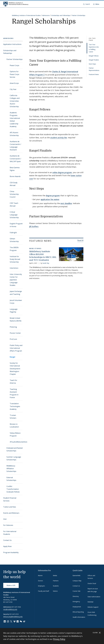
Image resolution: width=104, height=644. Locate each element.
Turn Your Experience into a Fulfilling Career (94, 48)
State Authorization (94, 597)
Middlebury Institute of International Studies (26, 15)
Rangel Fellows (94, 56)
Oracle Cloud (92, 583)
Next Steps (92, 64)
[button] (87, 4)
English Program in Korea (16, 225)
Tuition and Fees (10, 507)
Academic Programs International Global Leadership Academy (15, 120)
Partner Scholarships (79, 15)
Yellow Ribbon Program (15, 434)
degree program (53, 196)
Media (55, 575)
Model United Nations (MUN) (16, 319)
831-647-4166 (16, 607)
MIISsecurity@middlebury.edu (13, 617)
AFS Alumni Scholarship (14, 134)
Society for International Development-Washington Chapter (15, 369)
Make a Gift (11, 585)
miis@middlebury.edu (10, 609)
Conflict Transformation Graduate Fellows (13, 489)
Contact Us (7, 540)
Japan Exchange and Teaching (16, 293)
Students (56, 586)
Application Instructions (12, 44)
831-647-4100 (8, 602)
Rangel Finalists (94, 60)
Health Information (79, 617)
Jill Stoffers (34, 226)
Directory (76, 596)
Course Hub (76, 591)
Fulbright (13, 233)
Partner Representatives (94, 69)
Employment (77, 607)
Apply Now (7, 546)
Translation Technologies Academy (15, 406)
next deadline (66, 203)
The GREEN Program (14, 249)
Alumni (40, 575)
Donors (40, 581)
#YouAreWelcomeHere (16, 442)
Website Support (93, 607)
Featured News (94, 74)
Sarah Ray (46, 263)
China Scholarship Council (14, 194)
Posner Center (15, 333)
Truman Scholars (13, 417)
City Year (13, 89)
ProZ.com (13, 339)
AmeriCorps (14, 83)
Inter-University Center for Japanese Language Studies (16, 280)
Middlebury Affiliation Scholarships (11, 469)
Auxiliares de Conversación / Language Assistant (15, 146)
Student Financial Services (10, 499)
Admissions (46, 15)
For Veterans (8, 525)
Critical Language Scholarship (14, 215)
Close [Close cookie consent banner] (97, 633)
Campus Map (77, 581)
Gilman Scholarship (14, 240)
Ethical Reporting (78, 612)
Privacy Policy (59, 639)
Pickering (13, 327)
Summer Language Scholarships (14, 458)
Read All (80, 240)
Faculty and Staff (43, 591)
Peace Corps (14, 65)
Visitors (55, 591)
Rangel (12, 357)
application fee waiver (50, 199)
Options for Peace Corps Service (14, 74)
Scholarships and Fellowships (61, 15)
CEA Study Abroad (14, 184)
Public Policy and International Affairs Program (16, 348)
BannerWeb (76, 575)
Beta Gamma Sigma (15, 169)
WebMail (90, 602)
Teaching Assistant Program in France (14, 393)
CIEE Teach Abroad (14, 205)
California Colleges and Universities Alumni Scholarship (15, 101)
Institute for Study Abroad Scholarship (15, 259)
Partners (56, 581)
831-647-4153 (14, 614)
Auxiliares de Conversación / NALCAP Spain (15, 159)
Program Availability (11, 552)
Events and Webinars (11, 513)
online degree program (62, 172)
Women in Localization (14, 425)
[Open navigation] (96, 4)
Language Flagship (14, 311)
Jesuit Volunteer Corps (16, 302)
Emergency (76, 602)
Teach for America (13, 382)
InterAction (14, 268)
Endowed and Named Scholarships (15, 449)
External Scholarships (11, 479)
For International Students (10, 533)
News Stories (35, 248)
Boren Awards (15, 176)
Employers (41, 586)
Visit (5, 519)
